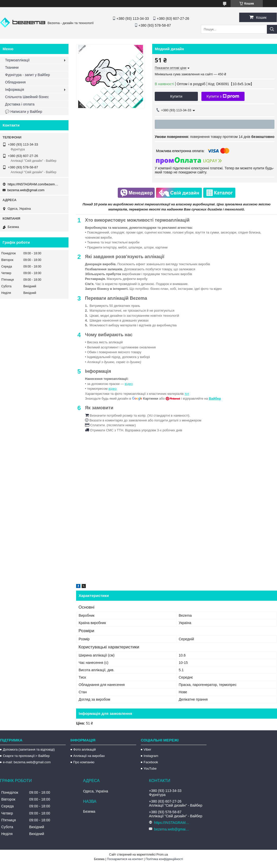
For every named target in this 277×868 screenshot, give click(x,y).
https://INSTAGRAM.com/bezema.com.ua (33, 184)
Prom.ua (162, 855)
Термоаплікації (17, 60)
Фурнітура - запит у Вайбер (28, 75)
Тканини (12, 67)
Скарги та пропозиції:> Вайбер (26, 756)
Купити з (223, 96)
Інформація (15, 90)
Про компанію (84, 762)
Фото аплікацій (85, 749)
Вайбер (215, 398)
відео (129, 384)
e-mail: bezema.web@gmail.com (27, 762)
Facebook (151, 762)
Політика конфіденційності (164, 859)
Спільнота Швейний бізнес (27, 97)
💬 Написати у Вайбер (24, 112)
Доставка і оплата (20, 104)
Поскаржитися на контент (125, 859)
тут (187, 394)
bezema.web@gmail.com (26, 190)
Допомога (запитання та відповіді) (29, 749)
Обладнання (15, 82)
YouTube (150, 768)
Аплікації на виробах (89, 756)
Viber (147, 749)
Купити (176, 96)
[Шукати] (272, 29)
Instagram (151, 756)
